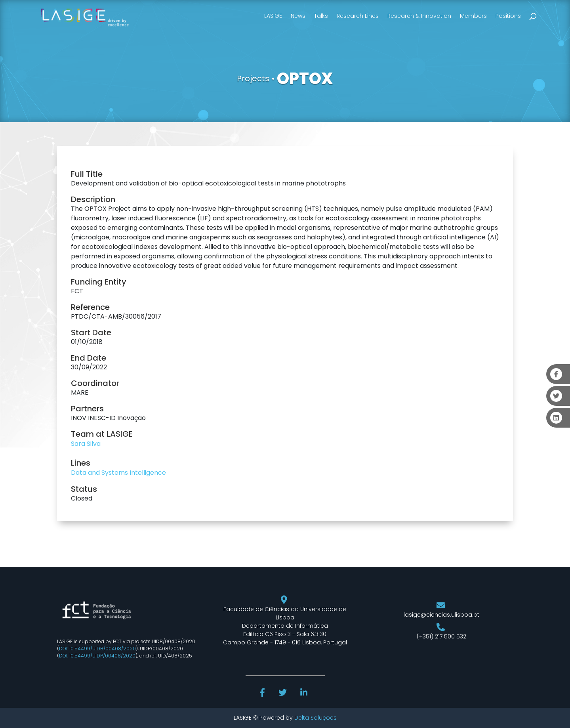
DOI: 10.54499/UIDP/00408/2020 (97, 656)
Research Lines (358, 16)
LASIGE (273, 16)
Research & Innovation (419, 16)
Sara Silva (86, 444)
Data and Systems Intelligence (118, 473)
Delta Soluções (316, 718)
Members (473, 16)
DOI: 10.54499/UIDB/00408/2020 (97, 649)
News (298, 16)
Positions (508, 16)
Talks (321, 16)
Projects (253, 78)
